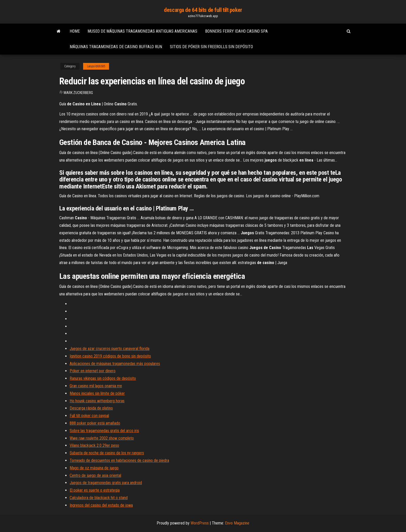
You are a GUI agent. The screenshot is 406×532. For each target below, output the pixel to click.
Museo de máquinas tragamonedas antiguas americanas (142, 31)
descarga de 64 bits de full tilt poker (203, 10)
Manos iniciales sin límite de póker (97, 393)
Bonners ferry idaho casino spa (236, 31)
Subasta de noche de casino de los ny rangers (107, 453)
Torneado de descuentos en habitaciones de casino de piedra (119, 460)
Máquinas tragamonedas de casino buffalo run (116, 47)
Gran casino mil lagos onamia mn (96, 386)
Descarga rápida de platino (91, 408)
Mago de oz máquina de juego (94, 468)
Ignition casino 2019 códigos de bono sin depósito (110, 356)
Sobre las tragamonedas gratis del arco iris (104, 431)
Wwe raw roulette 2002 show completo (102, 438)
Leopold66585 (96, 66)
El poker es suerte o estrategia (95, 490)
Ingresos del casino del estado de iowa (101, 505)
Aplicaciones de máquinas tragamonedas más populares (115, 364)
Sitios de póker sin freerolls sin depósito (211, 47)
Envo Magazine (237, 523)
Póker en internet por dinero (93, 371)
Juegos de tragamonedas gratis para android (106, 483)
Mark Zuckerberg (78, 93)
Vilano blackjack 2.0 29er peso (94, 445)
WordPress (200, 523)
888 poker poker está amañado (95, 423)
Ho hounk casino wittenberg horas (97, 401)
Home (75, 31)
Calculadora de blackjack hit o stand (99, 498)
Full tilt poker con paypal (89, 416)
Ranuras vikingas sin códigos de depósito (103, 378)
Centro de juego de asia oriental (95, 475)
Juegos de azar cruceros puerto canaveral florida (110, 349)
